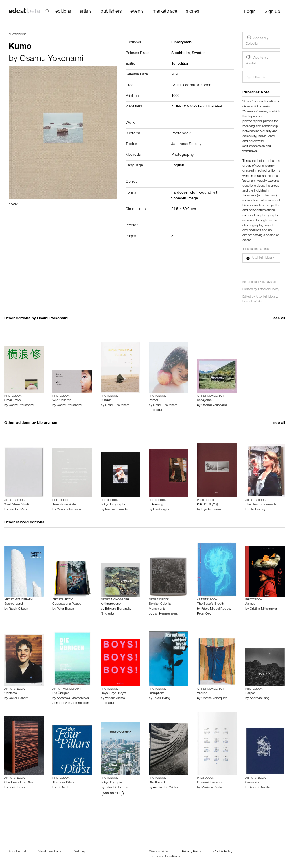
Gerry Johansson (69, 510)
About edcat (17, 852)
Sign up (273, 12)
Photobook (17, 35)
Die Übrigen (61, 693)
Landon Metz (18, 510)
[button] (262, 258)
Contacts (11, 693)
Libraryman (47, 423)
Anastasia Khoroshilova (73, 698)
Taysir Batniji (162, 698)
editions (63, 12)
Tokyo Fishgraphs (113, 505)
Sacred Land (14, 604)
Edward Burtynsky (118, 609)
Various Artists (115, 698)
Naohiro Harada (116, 510)
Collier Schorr (18, 698)
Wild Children (62, 400)
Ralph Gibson (18, 609)
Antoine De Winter (166, 788)
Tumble (106, 400)
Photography (182, 155)
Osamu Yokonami (51, 60)
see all (279, 319)
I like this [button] (255, 77)
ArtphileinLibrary (268, 290)
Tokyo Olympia (111, 783)
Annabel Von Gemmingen (71, 703)
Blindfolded (157, 783)
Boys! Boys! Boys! (113, 693)
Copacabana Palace (67, 604)
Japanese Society (186, 144)
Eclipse (250, 693)
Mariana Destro (212, 788)
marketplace (165, 12)
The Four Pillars (63, 783)
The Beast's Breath (210, 604)
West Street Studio (17, 505)
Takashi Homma (117, 788)
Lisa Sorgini (161, 510)
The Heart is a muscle (261, 505)
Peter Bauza (65, 609)
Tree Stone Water (65, 505)
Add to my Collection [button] (257, 40)
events (137, 12)
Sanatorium (253, 783)
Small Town (12, 400)
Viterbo (202, 693)
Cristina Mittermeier (263, 609)
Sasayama (204, 400)
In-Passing (156, 505)
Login (250, 12)
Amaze (250, 604)
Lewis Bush (17, 788)
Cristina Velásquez (214, 698)
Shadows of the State (19, 783)
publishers (111, 12)
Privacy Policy (192, 852)
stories (193, 12)
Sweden (199, 53)
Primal (153, 400)
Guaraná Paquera (210, 783)
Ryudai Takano (212, 510)
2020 (175, 75)
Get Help (80, 852)
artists (86, 12)
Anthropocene (111, 604)
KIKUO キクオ (208, 505)
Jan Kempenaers (165, 614)
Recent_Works (252, 302)
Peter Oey (204, 614)
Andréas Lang (260, 698)
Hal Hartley (257, 510)
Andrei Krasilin (260, 788)
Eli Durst (62, 788)
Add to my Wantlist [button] (257, 60)
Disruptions (157, 693)
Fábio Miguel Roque (216, 609)
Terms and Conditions (164, 857)
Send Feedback (50, 852)
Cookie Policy (223, 852)
